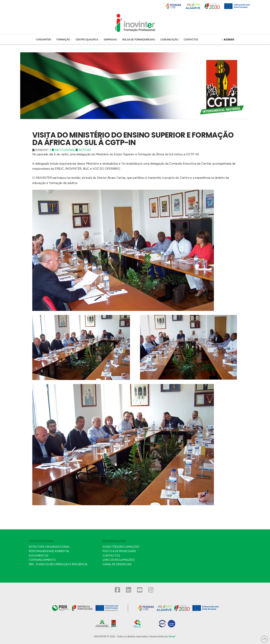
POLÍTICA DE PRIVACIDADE (119, 551)
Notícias (83, 150)
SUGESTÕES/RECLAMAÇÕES (121, 547)
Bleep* (172, 637)
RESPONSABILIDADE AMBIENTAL (49, 551)
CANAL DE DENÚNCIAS (117, 564)
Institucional (63, 150)
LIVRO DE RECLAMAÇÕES (119, 560)
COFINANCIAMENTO (42, 560)
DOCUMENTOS (39, 556)
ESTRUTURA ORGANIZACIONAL (49, 547)
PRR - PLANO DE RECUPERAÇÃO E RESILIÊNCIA (58, 564)
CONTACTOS (111, 556)
